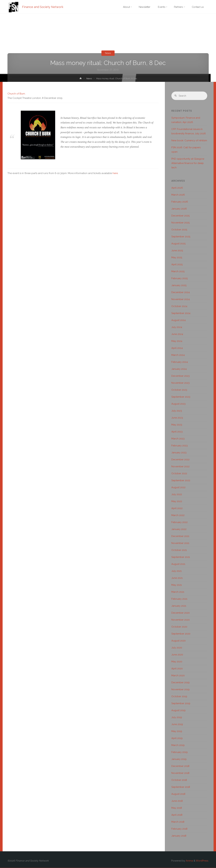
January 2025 (179, 285)
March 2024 (178, 355)
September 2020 (181, 634)
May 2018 (177, 808)
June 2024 (177, 334)
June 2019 (177, 724)
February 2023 (179, 446)
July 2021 (176, 571)
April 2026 (177, 188)
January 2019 (179, 759)
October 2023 (179, 390)
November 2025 (180, 223)
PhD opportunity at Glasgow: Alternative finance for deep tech (188, 163)
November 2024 (181, 299)
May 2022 (177, 501)
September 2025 (181, 237)
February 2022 (179, 522)
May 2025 (177, 258)
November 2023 (180, 383)
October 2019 (179, 697)
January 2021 (179, 606)
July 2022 (177, 495)
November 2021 (180, 543)
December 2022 (180, 460)
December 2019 (180, 683)
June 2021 (177, 578)
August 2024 (179, 320)
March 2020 (178, 676)
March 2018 (178, 822)
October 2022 (179, 474)
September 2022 (181, 481)
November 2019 (180, 690)
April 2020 (177, 669)
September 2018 (181, 787)
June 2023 (177, 418)
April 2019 (177, 738)
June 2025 (177, 251)
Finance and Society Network (43, 7)
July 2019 (177, 717)
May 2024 (177, 341)
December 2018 (180, 766)
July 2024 (177, 327)
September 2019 (181, 704)
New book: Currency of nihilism (189, 141)
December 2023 (180, 376)
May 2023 (177, 425)
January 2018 (179, 836)
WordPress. (202, 861)
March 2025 (178, 272)
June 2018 (177, 801)
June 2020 (177, 655)
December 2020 (181, 613)
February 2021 (179, 599)
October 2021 (179, 550)
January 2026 (179, 209)
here (115, 173)
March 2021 (178, 592)
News (108, 53)
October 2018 (179, 780)
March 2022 (178, 515)
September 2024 (181, 313)
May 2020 (177, 662)
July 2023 (177, 411)
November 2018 (180, 773)
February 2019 (179, 752)
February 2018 (179, 829)
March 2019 (178, 745)
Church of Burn (16, 94)
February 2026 (180, 202)
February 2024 (180, 362)
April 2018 (177, 815)
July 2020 (177, 648)
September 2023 (181, 397)
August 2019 (178, 711)
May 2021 (177, 585)
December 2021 (180, 536)
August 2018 (178, 794)
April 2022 (177, 508)
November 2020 (181, 620)
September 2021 (181, 557)
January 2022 (179, 529)
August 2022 (178, 488)
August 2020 (179, 641)
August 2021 (178, 564)
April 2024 (177, 348)
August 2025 (178, 244)
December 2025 (180, 216)
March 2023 (178, 439)
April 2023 (177, 432)
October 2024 (179, 306)
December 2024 (181, 292)
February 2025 (179, 279)
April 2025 (177, 265)
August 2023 (178, 404)
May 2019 (177, 731)
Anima (189, 861)
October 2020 (179, 627)
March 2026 (178, 195)
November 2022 (180, 467)
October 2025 (179, 230)
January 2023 (179, 453)
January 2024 (179, 369)
